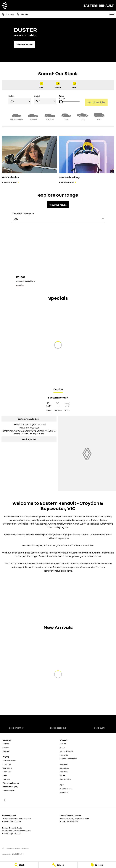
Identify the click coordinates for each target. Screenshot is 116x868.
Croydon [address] (58, 389)
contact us (64, 768)
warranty (64, 755)
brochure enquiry (10, 787)
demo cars (8, 768)
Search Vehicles (96, 102)
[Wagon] (50, 116)
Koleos (6, 744)
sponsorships (65, 779)
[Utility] (83, 116)
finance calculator (11, 783)
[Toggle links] (13, 854)
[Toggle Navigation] (112, 14)
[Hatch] (17, 116)
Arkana (6, 751)
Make (20, 100)
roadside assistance (68, 759)
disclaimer (64, 792)
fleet (5, 775)
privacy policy (66, 788)
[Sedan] (33, 116)
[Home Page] (5, 5)
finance (6, 779)
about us (63, 772)
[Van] (99, 116)
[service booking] (87, 159)
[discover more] (24, 43)
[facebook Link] (5, 800)
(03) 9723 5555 (32, 428)
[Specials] (97, 865)
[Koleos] (58, 256)
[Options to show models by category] (58, 219)
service (63, 744)
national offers (9, 760)
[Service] (58, 865)
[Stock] (19, 865)
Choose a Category (58, 217)
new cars (7, 764)
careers (63, 775)
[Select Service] (58, 408)
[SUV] (66, 116)
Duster (6, 747)
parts (62, 747)
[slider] (61, 102)
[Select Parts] (67, 408)
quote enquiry (9, 790)
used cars (7, 772)
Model (45, 100)
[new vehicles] (29, 159)
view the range (58, 205)
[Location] (49, 408)
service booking (67, 751)
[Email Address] (29, 432)
